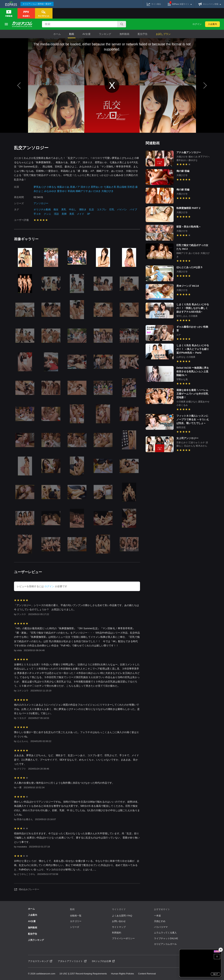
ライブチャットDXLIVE (166, 938)
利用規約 (117, 933)
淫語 (56, 214)
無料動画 (124, 34)
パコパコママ (161, 927)
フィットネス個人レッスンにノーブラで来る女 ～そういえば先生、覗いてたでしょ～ (193, 419)
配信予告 (143, 34)
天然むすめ (160, 921)
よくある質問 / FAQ (122, 916)
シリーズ (75, 927)
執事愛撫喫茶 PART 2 (188, 208)
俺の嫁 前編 (183, 189)
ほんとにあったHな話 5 (189, 267)
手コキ (37, 214)
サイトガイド (119, 909)
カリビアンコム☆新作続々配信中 (37, 4)
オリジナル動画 (42, 209)
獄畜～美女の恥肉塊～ (189, 227)
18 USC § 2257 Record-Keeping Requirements (83, 974)
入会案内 (212, 24)
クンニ (47, 214)
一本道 (157, 916)
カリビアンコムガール (165, 944)
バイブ (133, 209)
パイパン (122, 209)
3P (88, 214)
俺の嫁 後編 (183, 171)
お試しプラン (163, 34)
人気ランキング (36, 940)
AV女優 (86, 34)
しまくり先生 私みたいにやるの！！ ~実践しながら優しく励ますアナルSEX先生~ (193, 308)
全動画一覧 (76, 916)
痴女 (56, 209)
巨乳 (112, 209)
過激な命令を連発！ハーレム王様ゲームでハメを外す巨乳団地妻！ (192, 394)
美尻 (72, 214)
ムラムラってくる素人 (165, 933)
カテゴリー (76, 921)
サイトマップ (119, 927)
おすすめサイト (162, 909)
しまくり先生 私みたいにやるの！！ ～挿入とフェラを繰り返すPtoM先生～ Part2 (193, 349)
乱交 (92, 209)
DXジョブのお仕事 (103, 961)
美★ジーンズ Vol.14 (188, 286)
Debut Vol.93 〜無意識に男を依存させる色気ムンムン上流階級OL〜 (193, 371)
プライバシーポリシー (123, 938)
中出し (73, 209)
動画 (72, 34)
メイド (80, 214)
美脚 (64, 214)
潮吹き (83, 209)
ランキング (105, 34)
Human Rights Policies (123, 974)
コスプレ (102, 209)
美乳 (64, 209)
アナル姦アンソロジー (189, 152)
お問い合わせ (119, 921)
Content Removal (147, 974)
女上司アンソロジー (187, 438)
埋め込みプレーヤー (27, 889)
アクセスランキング (40, 961)
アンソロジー (41, 203)
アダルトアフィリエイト (72, 961)
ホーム (57, 34)
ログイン (197, 24)
